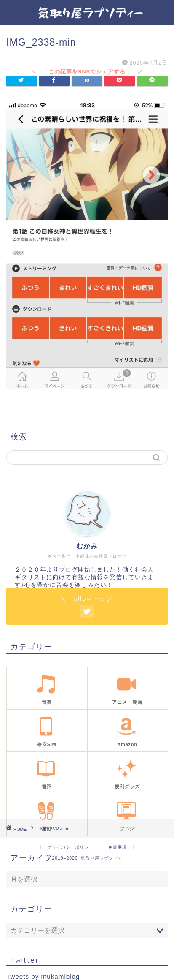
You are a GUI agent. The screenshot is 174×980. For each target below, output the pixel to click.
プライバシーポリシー (70, 847)
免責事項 (118, 847)
